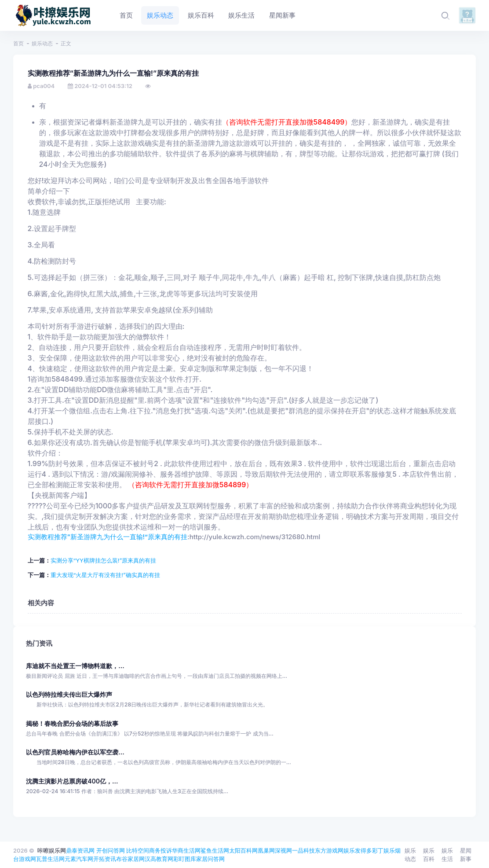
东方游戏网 (329, 850)
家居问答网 (210, 859)
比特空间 (138, 850)
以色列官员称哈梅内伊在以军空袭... (75, 752)
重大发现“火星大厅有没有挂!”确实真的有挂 (105, 575)
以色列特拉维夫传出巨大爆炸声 (69, 694)
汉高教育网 (159, 859)
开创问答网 (111, 850)
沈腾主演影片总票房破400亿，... (72, 781)
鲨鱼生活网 (215, 850)
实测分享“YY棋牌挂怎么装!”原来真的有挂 (104, 560)
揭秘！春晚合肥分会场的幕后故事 (72, 723)
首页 (18, 43)
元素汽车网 (79, 859)
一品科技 (303, 850)
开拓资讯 (105, 859)
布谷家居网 (130, 859)
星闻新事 (466, 855)
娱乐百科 (429, 855)
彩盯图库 (185, 859)
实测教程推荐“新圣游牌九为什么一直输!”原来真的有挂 (108, 537)
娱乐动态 (42, 43)
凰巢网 (266, 850)
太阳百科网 (243, 850)
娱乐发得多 (358, 850)
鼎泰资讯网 (80, 850)
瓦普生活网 (50, 859)
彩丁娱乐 (383, 850)
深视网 (283, 850)
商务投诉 (161, 850)
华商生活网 (186, 850)
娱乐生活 (447, 855)
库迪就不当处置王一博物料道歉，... (75, 666)
